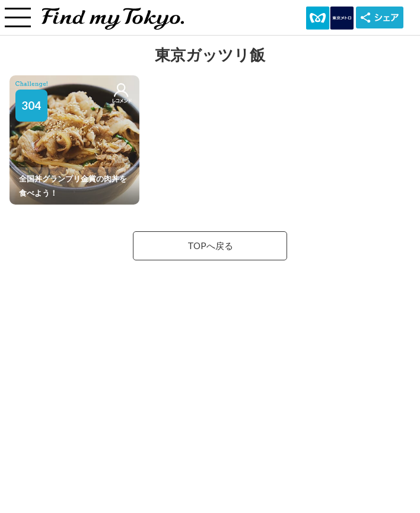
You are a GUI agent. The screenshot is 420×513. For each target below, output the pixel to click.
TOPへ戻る (210, 246)
